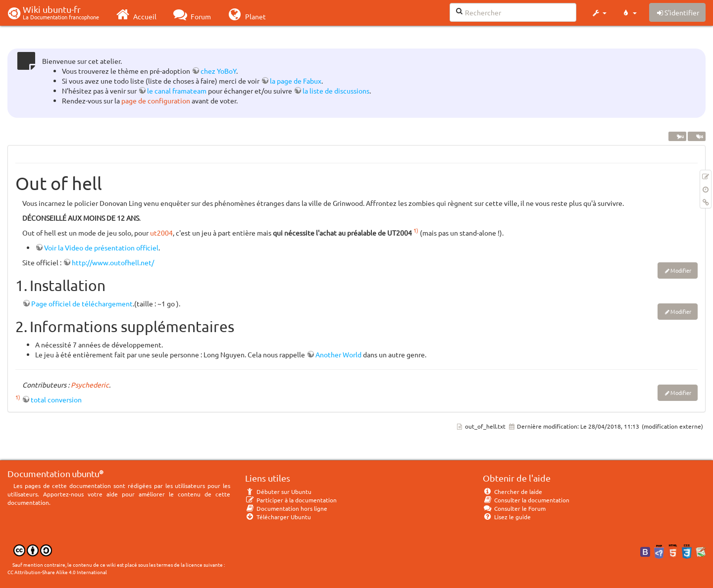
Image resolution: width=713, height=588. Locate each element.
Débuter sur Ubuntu (278, 491)
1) (416, 230)
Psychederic (90, 385)
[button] (599, 13)
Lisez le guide (507, 517)
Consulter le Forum (514, 508)
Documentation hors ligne (286, 508)
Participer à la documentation (291, 500)
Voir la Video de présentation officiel (101, 247)
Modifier (681, 270)
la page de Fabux (296, 81)
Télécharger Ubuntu (278, 517)
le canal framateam (177, 91)
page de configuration (156, 100)
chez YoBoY (218, 71)
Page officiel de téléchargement (82, 303)
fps (696, 136)
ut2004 (161, 233)
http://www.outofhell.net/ (113, 262)
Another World (338, 354)
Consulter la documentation (526, 500)
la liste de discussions (336, 91)
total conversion (56, 399)
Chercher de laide (512, 491)
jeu (677, 136)
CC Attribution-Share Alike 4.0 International (57, 572)
